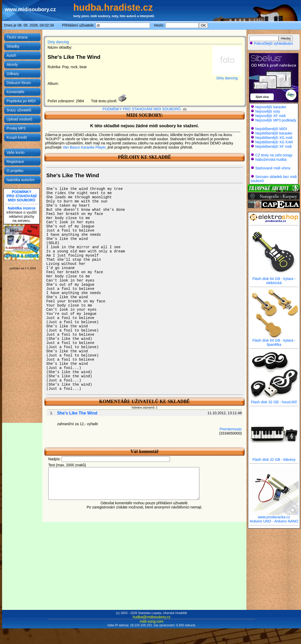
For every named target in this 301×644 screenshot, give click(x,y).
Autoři (11, 55)
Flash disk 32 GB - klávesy (274, 458)
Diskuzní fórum (19, 83)
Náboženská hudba (271, 160)
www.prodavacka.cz (274, 515)
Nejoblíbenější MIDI (271, 129)
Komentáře (15, 92)
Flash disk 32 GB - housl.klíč (274, 400)
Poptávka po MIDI (21, 101)
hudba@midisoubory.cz (151, 617)
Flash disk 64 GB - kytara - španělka (274, 341)
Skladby (13, 46)
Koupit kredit (17, 137)
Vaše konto (15, 152)
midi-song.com (151, 621)
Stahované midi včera (273, 168)
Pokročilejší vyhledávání (271, 43)
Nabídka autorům (20, 180)
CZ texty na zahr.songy (274, 155)
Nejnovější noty (268, 111)
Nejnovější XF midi (270, 116)
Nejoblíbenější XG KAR (274, 142)
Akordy (12, 65)
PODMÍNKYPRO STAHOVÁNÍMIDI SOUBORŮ (22, 196)
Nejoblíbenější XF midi (273, 146)
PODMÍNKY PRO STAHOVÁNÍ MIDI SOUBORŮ (142, 109)
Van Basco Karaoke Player (84, 147)
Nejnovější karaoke (271, 107)
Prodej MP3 (16, 128)
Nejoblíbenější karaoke (274, 133)
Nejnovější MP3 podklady (276, 120)
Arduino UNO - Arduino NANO (274, 521)
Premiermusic (231, 429)
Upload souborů (19, 119)
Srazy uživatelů (19, 110)
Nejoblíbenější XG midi (274, 138)
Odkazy (13, 74)
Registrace (15, 162)
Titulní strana (17, 37)
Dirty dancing (58, 42)
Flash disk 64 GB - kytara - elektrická (274, 279)
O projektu (15, 171)
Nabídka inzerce (22, 208)
